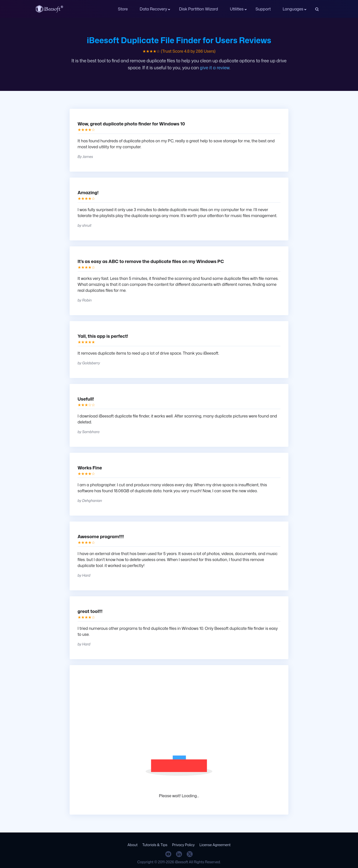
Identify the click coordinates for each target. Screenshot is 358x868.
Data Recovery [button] (154, 9)
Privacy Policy (183, 845)
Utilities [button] (237, 9)
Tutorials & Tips (155, 845)
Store (123, 9)
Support (263, 9)
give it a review (215, 68)
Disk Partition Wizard (198, 9)
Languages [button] (293, 9)
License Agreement (215, 845)
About (133, 845)
